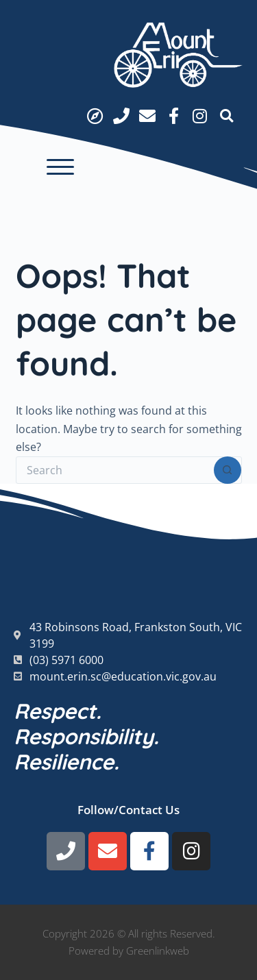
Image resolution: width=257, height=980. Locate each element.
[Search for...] (115, 470)
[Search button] (228, 470)
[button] (60, 167)
